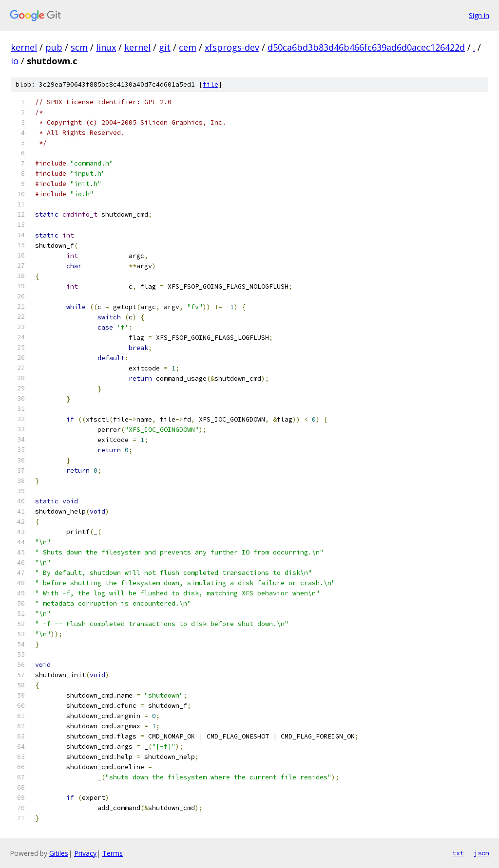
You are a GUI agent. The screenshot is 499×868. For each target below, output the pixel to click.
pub (54, 47)
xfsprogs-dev (232, 47)
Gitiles (59, 853)
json (481, 853)
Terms (113, 853)
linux (106, 47)
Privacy (85, 853)
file (211, 84)
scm (79, 47)
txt (458, 853)
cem (188, 47)
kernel (24, 47)
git (165, 47)
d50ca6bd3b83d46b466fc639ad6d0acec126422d (366, 47)
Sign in (479, 15)
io (15, 61)
